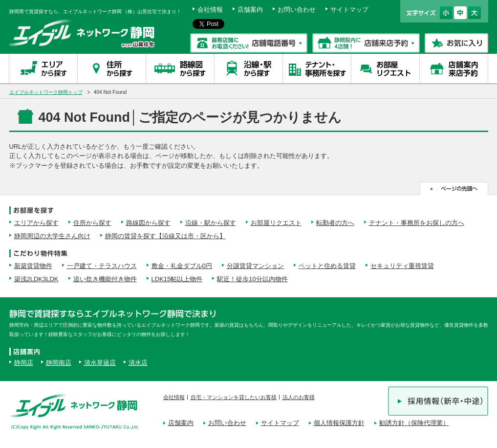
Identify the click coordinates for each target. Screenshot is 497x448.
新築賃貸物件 (33, 266)
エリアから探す (36, 223)
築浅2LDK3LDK (36, 279)
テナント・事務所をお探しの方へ (417, 223)
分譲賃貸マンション (255, 266)
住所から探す (92, 223)
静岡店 (24, 363)
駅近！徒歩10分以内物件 (252, 279)
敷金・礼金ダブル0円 (182, 266)
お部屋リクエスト (276, 223)
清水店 (138, 363)
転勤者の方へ (335, 223)
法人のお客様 (299, 397)
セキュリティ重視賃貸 (402, 266)
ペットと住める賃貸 (327, 266)
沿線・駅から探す (211, 223)
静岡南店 (59, 363)
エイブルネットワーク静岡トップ (46, 92)
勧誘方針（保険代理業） (414, 423)
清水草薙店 (100, 363)
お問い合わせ (297, 10)
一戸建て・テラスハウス (102, 266)
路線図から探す (148, 223)
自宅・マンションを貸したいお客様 (234, 397)
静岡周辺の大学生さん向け (52, 236)
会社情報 (210, 10)
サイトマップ (349, 10)
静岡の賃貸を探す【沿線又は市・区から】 (165, 236)
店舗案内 (250, 10)
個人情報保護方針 (339, 423)
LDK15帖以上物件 (177, 279)
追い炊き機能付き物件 (105, 279)
